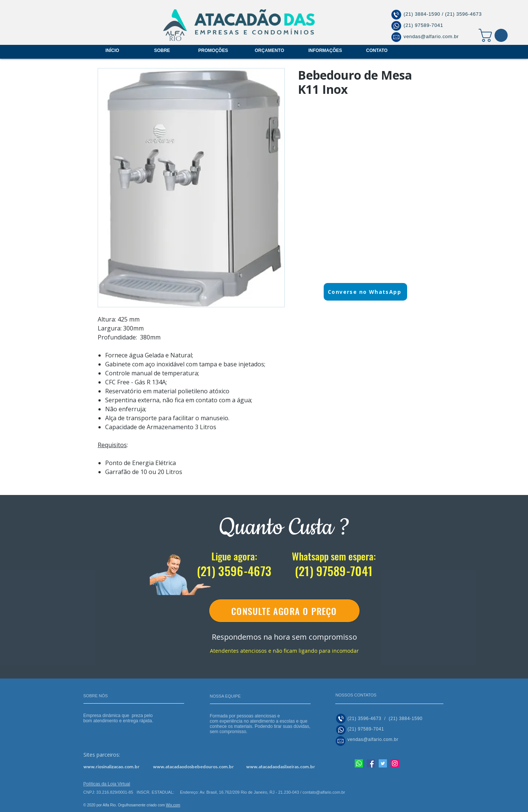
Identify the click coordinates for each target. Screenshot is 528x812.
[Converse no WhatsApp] (365, 292)
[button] (495, 35)
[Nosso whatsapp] (359, 763)
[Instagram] (395, 763)
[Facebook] (371, 763)
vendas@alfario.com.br (431, 36)
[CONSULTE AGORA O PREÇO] (284, 611)
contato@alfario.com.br (324, 792)
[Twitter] (383, 763)
